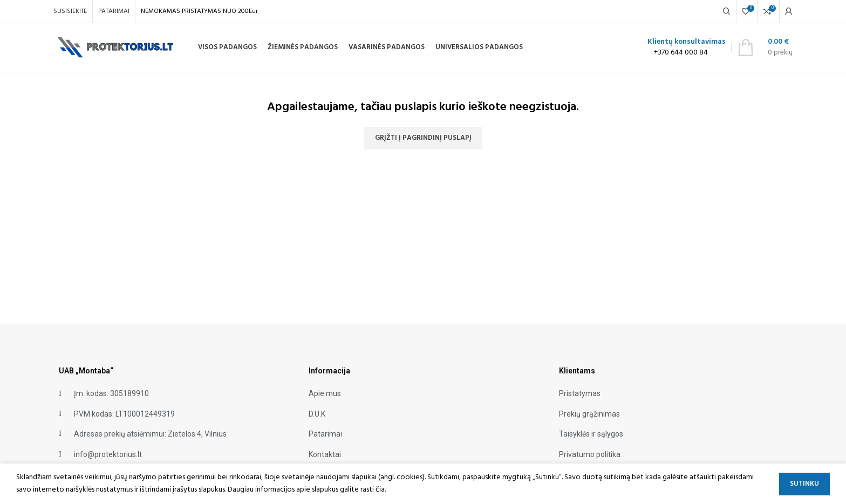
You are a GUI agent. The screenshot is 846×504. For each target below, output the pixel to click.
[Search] (727, 11)
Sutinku (804, 484)
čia (380, 490)
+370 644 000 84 (681, 53)
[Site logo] (116, 48)
